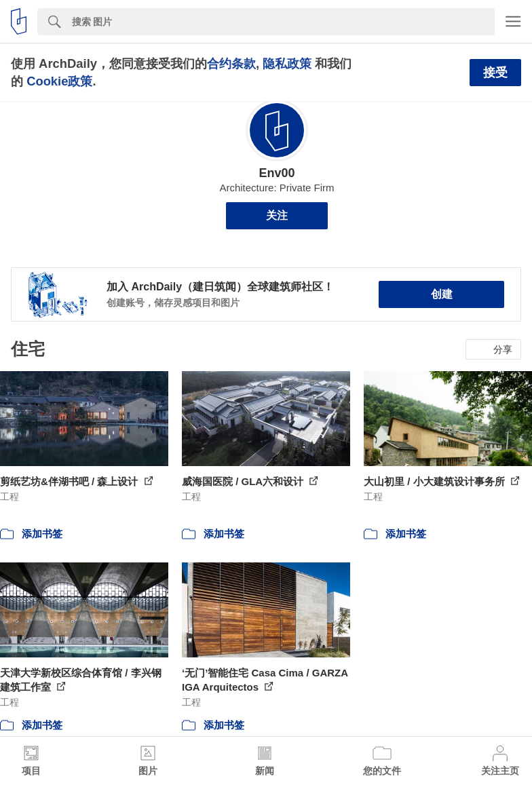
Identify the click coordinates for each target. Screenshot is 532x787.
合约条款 (231, 63)
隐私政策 (287, 63)
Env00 (277, 173)
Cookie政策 (59, 81)
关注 (277, 215)
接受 (495, 73)
